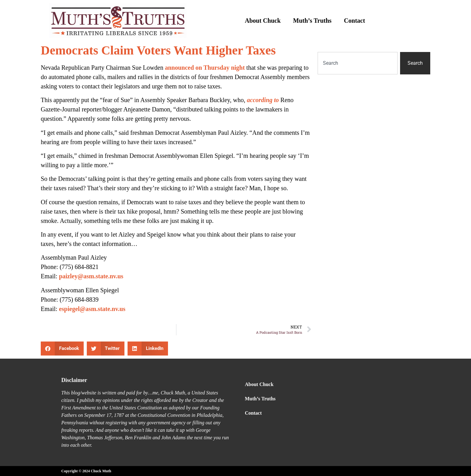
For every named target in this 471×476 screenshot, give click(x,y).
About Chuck (263, 21)
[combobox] (358, 63)
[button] (62, 349)
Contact (355, 21)
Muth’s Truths (312, 21)
